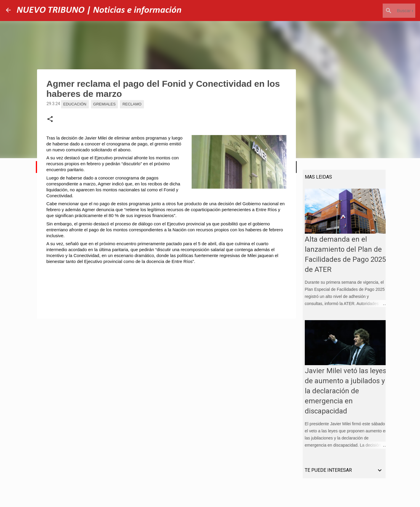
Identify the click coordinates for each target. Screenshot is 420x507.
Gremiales (105, 104)
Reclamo (132, 104)
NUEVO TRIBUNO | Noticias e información (99, 10)
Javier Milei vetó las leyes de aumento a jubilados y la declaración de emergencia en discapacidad (343, 393)
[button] (50, 119)
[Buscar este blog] (384, 11)
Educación (75, 104)
